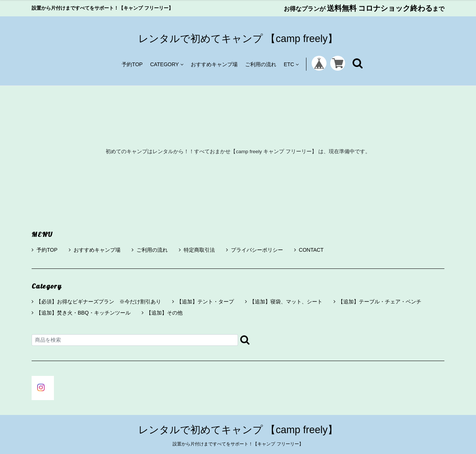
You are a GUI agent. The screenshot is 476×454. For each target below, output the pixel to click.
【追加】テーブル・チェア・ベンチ (380, 302)
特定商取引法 (197, 250)
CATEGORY (167, 64)
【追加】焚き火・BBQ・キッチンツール (83, 313)
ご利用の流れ (261, 64)
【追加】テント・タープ (205, 302)
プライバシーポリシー (255, 250)
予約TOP (132, 64)
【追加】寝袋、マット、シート (286, 302)
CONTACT (309, 250)
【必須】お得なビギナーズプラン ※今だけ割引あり (99, 302)
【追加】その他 (164, 313)
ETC (291, 64)
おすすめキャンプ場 (214, 64)
